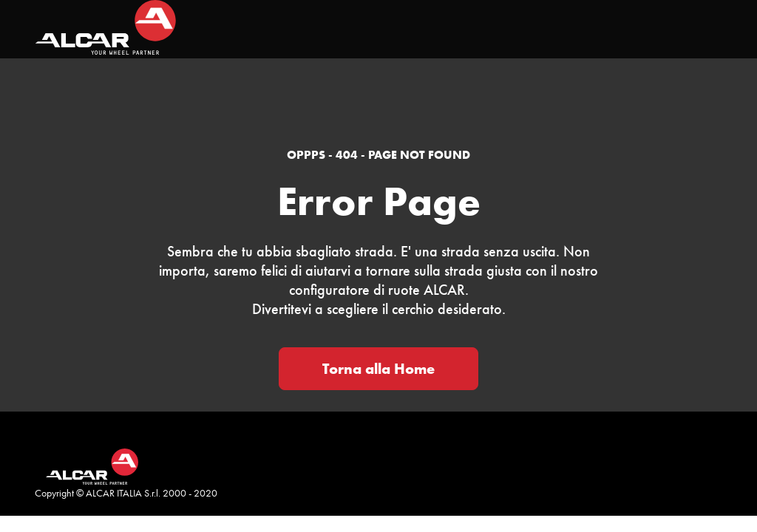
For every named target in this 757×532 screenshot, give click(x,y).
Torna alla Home (378, 369)
